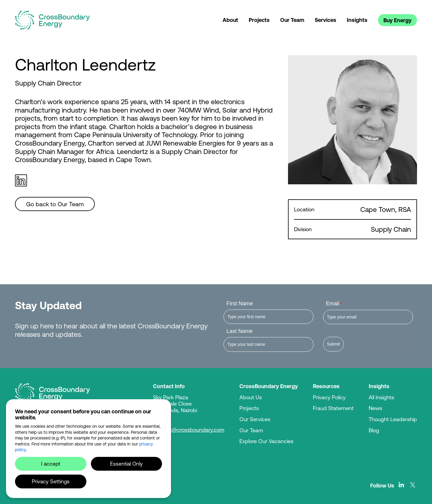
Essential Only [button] (126, 463)
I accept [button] (51, 463)
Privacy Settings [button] (51, 481)
